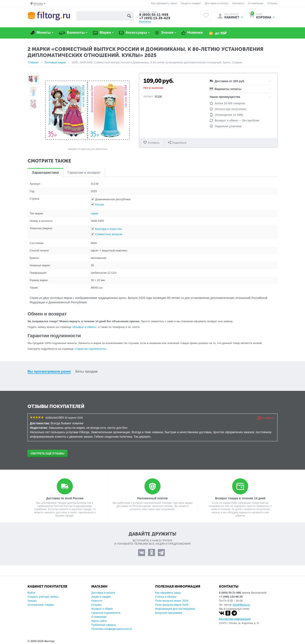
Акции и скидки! (191, 3)
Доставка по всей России (65, 498)
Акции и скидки (101, 597)
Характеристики (45, 173)
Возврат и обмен (102, 609)
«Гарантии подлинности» (90, 349)
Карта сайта (99, 621)
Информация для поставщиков (175, 609)
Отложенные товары (41, 605)
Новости (97, 601)
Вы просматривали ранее (49, 371)
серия (95, 213)
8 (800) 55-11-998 (154, 15)
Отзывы (272, 3)
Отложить (154, 143)
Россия (100, 205)
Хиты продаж (86, 371)
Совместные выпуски (109, 234)
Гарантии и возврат (84, 173)
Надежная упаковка (228, 126)
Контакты (238, 3)
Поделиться (177, 142)
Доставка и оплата (216, 3)
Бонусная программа (169, 613)
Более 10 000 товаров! (230, 103)
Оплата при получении (230, 109)
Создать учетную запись (43, 597)
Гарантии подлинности (106, 613)
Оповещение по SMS (229, 115)
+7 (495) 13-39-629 (155, 18)
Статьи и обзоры (166, 597)
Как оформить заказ (164, 3)
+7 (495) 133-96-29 (231, 597)
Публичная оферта (103, 625)
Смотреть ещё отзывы (47, 454)
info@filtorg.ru (241, 605)
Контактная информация (235, 619)
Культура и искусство (109, 229)
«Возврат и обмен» (84, 327)
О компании (256, 3)
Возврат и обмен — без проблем (237, 120)
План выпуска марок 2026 (172, 605)
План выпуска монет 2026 (172, 601)
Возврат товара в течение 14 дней (240, 498)
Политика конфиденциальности (112, 629)
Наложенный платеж (152, 498)
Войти (31, 593)
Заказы (32, 601)
